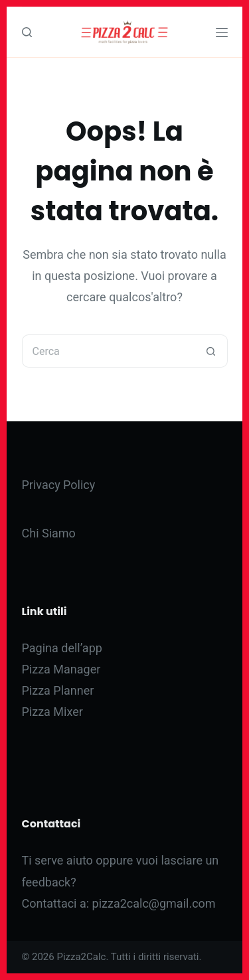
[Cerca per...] (108, 351)
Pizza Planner (58, 690)
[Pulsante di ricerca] (211, 351)
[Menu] (222, 33)
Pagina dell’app (62, 648)
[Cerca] (27, 32)
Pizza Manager (61, 669)
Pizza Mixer (52, 712)
